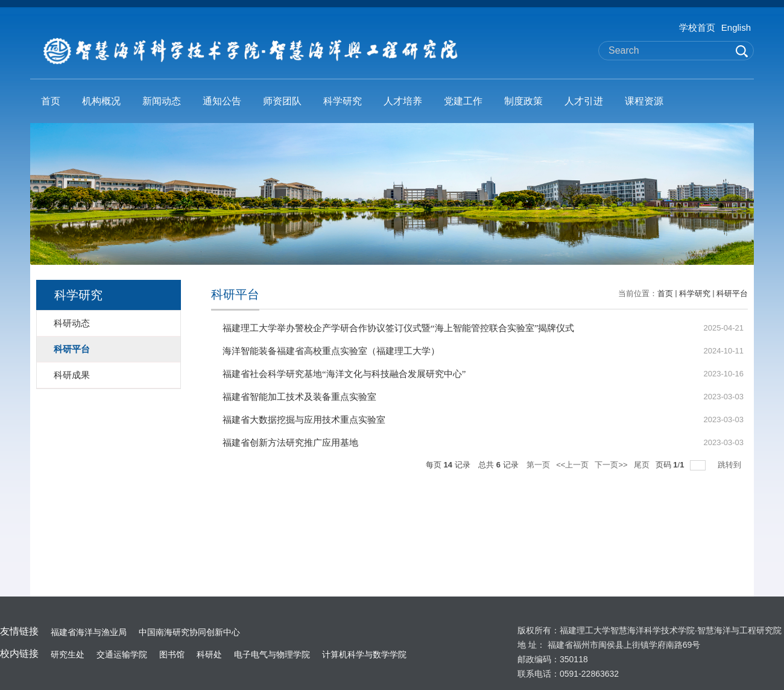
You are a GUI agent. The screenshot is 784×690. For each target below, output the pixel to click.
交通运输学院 (122, 654)
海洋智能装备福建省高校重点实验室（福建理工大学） (331, 351)
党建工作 (463, 101)
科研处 (209, 654)
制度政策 (523, 101)
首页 (51, 101)
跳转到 (731, 465)
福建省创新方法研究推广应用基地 (290, 443)
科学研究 (343, 101)
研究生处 (68, 654)
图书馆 (172, 654)
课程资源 (644, 101)
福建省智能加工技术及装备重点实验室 (299, 397)
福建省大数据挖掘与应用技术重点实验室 (304, 420)
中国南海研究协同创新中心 (189, 632)
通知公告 (222, 101)
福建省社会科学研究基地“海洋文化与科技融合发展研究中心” (344, 374)
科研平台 (732, 293)
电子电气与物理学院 (272, 654)
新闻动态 (162, 101)
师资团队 (282, 101)
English (736, 27)
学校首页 (697, 27)
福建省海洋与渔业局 (89, 632)
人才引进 (584, 101)
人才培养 (403, 101)
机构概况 (101, 101)
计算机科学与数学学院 (364, 654)
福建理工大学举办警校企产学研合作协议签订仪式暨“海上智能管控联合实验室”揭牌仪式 (398, 328)
